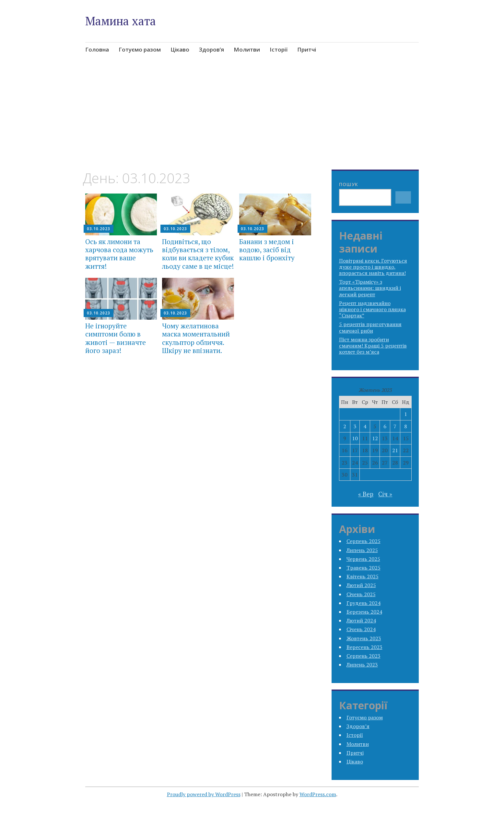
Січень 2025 (361, 594)
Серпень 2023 (363, 656)
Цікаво (180, 49)
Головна (97, 49)
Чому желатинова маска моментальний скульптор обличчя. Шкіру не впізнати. (196, 338)
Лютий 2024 (361, 620)
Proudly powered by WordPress (204, 794)
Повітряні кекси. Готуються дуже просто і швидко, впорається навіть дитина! (373, 267)
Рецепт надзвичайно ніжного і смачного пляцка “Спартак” (372, 309)
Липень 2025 (362, 550)
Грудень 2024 (363, 603)
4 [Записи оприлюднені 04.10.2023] (365, 426)
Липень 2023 (362, 665)
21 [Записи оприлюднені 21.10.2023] (395, 450)
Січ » (385, 494)
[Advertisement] (252, 122)
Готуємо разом (140, 49)
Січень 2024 (361, 629)
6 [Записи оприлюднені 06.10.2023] (385, 426)
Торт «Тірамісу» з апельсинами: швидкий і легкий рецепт (370, 288)
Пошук (349, 184)
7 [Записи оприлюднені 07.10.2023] (395, 426)
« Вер (366, 494)
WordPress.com (318, 794)
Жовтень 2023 (364, 638)
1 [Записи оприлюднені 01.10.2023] (406, 414)
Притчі (307, 49)
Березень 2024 (364, 612)
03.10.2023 (99, 229)
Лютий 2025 (361, 585)
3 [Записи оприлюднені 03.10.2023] (355, 426)
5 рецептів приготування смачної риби (370, 327)
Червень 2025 (363, 559)
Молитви (247, 49)
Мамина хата (121, 21)
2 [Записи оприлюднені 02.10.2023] (345, 426)
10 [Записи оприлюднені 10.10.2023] (355, 438)
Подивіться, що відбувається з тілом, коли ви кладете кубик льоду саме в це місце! (198, 254)
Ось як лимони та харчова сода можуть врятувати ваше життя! (119, 254)
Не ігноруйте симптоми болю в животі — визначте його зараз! (116, 338)
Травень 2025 (363, 568)
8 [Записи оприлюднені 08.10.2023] (406, 426)
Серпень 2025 (363, 541)
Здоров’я (211, 49)
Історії (279, 49)
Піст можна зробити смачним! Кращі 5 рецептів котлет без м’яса (373, 346)
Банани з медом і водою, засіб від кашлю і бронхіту (267, 250)
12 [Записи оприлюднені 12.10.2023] (375, 438)
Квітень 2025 (363, 576)
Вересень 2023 (364, 647)
